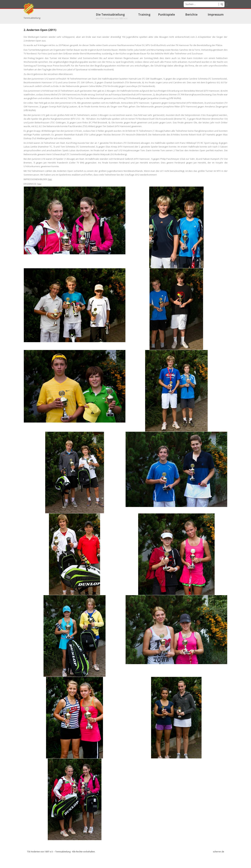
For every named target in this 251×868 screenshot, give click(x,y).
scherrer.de (219, 862)
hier (50, 189)
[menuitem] (110, 16)
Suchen (222, 4)
